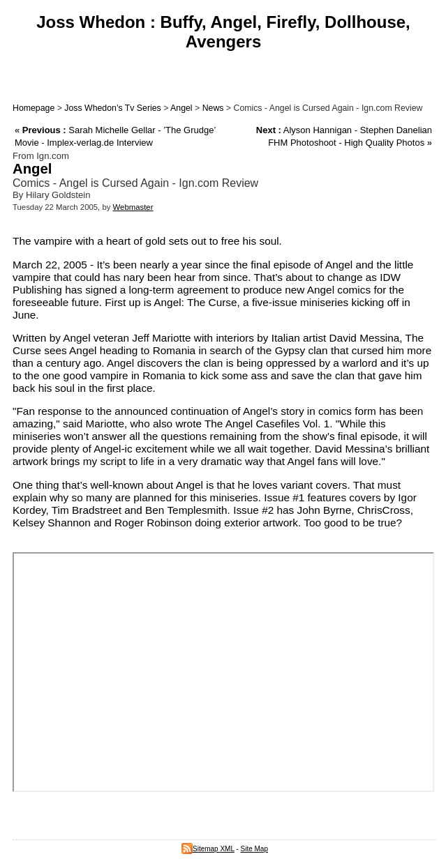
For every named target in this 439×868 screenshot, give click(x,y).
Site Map (254, 849)
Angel (181, 108)
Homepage (34, 108)
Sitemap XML (208, 849)
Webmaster (133, 207)
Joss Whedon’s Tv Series (112, 108)
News (213, 108)
